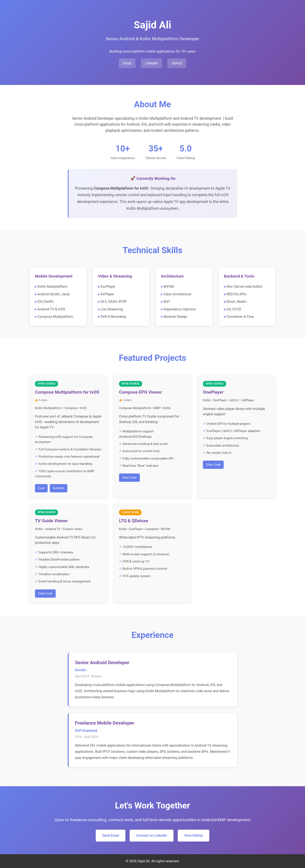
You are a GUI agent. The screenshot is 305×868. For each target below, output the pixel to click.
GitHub (177, 63)
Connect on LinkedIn (152, 835)
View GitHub (193, 835)
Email (127, 63)
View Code (129, 478)
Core (41, 488)
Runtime (59, 488)
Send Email (111, 835)
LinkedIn (151, 63)
